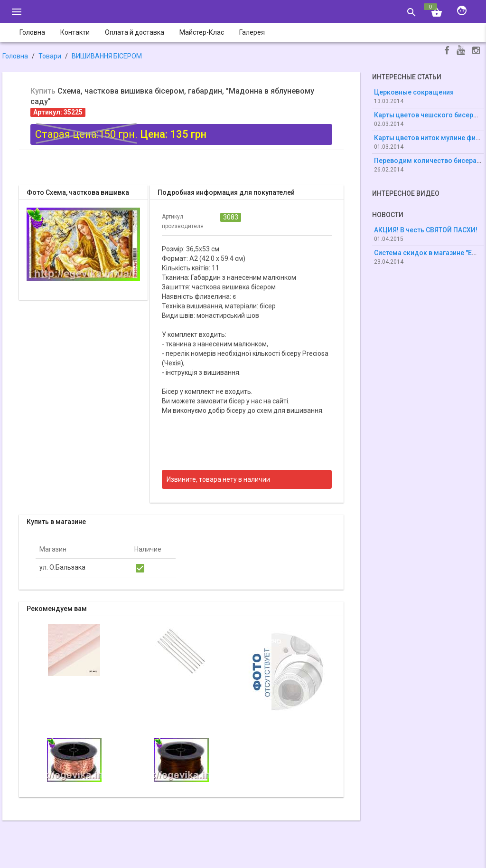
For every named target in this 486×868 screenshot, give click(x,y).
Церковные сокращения (414, 92)
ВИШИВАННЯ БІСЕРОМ (107, 56)
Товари (50, 56)
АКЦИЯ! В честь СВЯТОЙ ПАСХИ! (426, 230)
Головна (15, 56)
